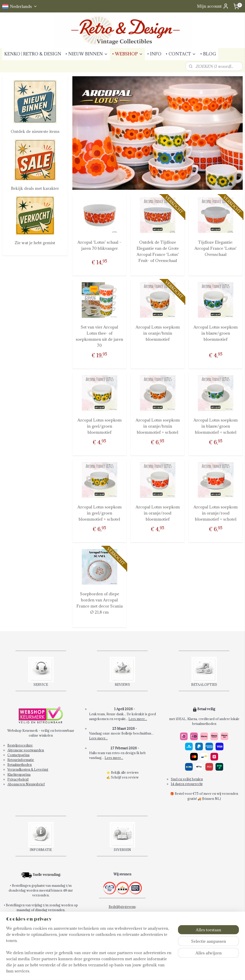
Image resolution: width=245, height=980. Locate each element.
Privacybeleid (18, 779)
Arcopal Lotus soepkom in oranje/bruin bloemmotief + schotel (157, 426)
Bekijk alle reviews (125, 772)
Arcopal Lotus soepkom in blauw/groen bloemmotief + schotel (216, 426)
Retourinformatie (21, 760)
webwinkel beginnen (144, 971)
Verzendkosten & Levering (28, 769)
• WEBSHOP (127, 54)
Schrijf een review (125, 777)
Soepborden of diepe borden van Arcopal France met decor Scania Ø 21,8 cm (99, 603)
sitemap (118, 971)
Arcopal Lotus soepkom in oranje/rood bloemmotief (157, 513)
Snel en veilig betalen (187, 779)
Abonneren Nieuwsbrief (26, 784)
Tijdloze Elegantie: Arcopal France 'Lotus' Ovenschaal (216, 248)
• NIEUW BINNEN (87, 54)
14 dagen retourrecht (187, 784)
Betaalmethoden (20, 765)
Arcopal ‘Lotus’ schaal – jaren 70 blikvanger (99, 245)
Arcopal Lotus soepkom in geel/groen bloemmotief (99, 426)
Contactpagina (18, 755)
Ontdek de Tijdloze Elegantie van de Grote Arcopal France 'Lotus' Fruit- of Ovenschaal (157, 251)
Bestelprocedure (20, 745)
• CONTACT (181, 54)
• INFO (154, 54)
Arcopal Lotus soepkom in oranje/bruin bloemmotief (157, 333)
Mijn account (213, 6)
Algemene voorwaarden (26, 750)
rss (127, 971)
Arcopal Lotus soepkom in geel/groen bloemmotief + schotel (99, 513)
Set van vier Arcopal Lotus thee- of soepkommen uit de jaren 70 (99, 336)
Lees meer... (138, 719)
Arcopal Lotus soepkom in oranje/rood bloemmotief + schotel (216, 513)
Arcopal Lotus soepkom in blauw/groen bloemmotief (216, 333)
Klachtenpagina (19, 774)
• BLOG (208, 54)
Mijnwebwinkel (187, 971)
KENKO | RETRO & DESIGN (33, 54)
